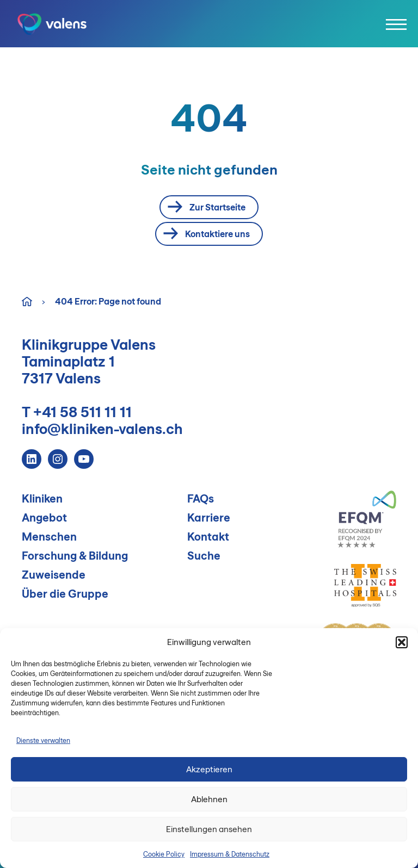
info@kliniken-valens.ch (102, 429)
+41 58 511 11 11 (82, 412)
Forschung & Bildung (75, 556)
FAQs (201, 498)
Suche (204, 556)
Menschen (49, 537)
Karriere (209, 517)
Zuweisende (54, 575)
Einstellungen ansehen (209, 829)
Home (27, 300)
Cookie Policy (164, 854)
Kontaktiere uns (207, 234)
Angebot (44, 517)
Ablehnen (209, 799)
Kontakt (208, 537)
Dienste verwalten (43, 740)
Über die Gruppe (65, 594)
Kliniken (42, 498)
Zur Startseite (207, 207)
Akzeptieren (209, 769)
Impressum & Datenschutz (230, 854)
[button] (402, 642)
